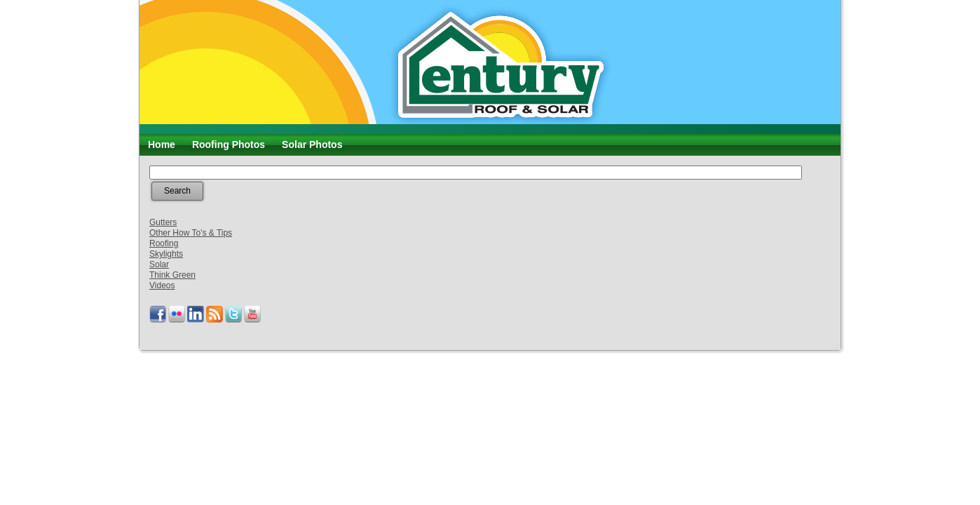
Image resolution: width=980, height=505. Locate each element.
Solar (159, 264)
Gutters (163, 222)
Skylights (166, 254)
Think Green (172, 275)
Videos (162, 285)
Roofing (164, 243)
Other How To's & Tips (191, 233)
